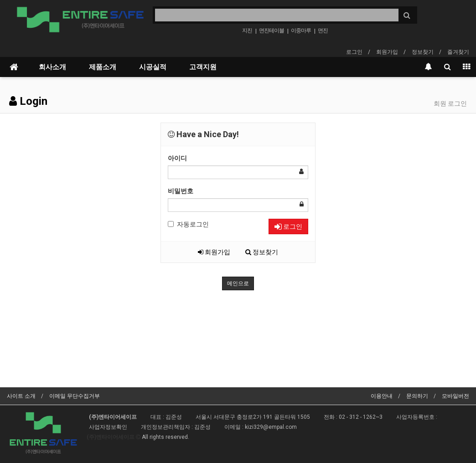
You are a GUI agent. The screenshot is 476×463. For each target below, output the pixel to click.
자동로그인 (188, 224)
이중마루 (301, 31)
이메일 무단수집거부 (75, 396)
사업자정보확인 (108, 427)
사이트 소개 (21, 396)
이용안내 (382, 396)
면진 (323, 31)
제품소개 (103, 67)
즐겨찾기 (458, 52)
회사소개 (52, 67)
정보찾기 (423, 52)
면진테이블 (272, 31)
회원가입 (387, 52)
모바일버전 (455, 396)
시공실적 (153, 67)
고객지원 (203, 67)
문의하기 (417, 396)
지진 (247, 31)
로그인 (354, 52)
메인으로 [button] (238, 283)
